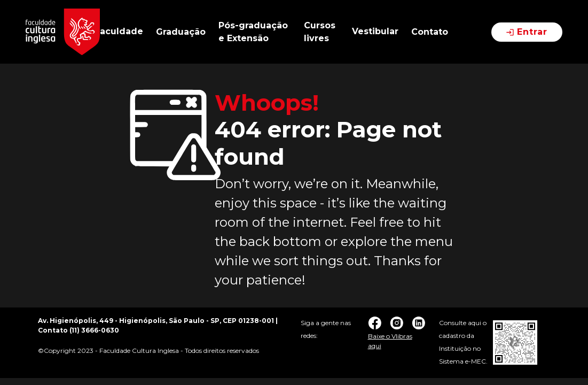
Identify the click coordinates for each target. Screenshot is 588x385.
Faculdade (119, 31)
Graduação (181, 32)
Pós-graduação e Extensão (253, 32)
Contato (430, 32)
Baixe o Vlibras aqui (390, 341)
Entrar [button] (527, 32)
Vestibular (375, 31)
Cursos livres (320, 32)
